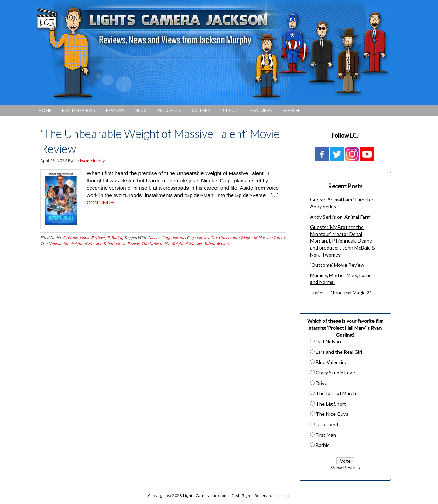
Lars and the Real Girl (339, 352)
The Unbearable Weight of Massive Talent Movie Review (90, 243)
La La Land (327, 424)
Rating (117, 237)
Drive (321, 383)
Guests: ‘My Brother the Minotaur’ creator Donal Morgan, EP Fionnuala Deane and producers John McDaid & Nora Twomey (343, 241)
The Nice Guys (332, 414)
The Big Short (331, 404)
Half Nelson (328, 341)
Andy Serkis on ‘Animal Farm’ (341, 217)
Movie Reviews (93, 237)
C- (64, 237)
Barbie (323, 445)
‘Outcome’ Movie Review (337, 265)
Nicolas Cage (160, 237)
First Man (326, 435)
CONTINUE (100, 202)
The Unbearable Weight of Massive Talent (248, 237)
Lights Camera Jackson (212, 52)
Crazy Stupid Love (335, 373)
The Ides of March (336, 393)
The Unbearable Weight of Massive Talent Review (185, 243)
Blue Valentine (332, 362)
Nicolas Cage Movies (191, 237)
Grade (73, 237)
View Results (345, 467)
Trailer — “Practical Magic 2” (341, 292)
